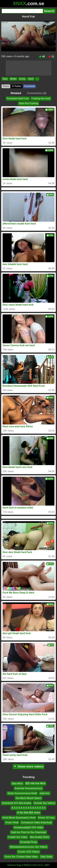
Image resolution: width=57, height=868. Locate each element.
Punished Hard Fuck (18, 99)
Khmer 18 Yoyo (46, 818)
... (37, 79)
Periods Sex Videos (44, 803)
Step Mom (17, 783)
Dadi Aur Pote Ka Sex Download (28, 832)
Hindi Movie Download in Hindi (19, 818)
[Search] (22, 11)
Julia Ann (44, 793)
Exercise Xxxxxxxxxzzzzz (28, 788)
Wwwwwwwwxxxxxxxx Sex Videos (28, 847)
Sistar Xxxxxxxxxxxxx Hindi (22, 793)
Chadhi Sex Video (18, 837)
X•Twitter (17, 86)
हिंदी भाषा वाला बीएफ (35, 783)
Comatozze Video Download (36, 822)
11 (51, 57)
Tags (19, 865)
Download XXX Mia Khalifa (16, 803)
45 (42, 57)
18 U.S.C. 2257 (41, 865)
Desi (5, 79)
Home (11, 865)
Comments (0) (37, 93)
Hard (31, 79)
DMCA (27, 865)
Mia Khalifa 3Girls (40, 837)
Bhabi (13, 79)
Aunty (22, 79)
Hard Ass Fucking (28, 103)
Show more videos (28, 766)
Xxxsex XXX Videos (28, 852)
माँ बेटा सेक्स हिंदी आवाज (28, 813)
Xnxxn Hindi (12, 822)
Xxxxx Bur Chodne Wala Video (21, 857)
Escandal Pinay (28, 842)
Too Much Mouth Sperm (29, 798)
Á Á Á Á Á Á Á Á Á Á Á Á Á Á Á (28, 808)
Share (6, 86)
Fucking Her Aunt (41, 99)
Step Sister (46, 857)
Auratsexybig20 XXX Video (29, 827)
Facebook (29, 86)
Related (16, 93)
